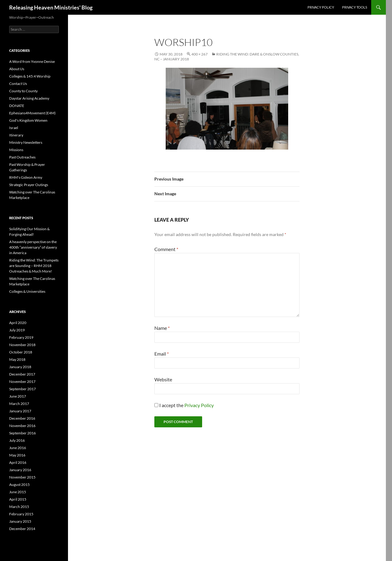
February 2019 (21, 337)
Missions (16, 150)
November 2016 (22, 426)
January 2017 (20, 411)
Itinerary (16, 135)
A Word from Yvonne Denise (32, 61)
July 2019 (17, 330)
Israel (14, 128)
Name (162, 328)
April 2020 (18, 323)
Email (162, 354)
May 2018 (17, 359)
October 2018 (21, 352)
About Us (17, 69)
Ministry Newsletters (26, 142)
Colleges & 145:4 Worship (30, 76)
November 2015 (22, 477)
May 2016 (17, 455)
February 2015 (21, 514)
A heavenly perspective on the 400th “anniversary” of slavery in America (33, 247)
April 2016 (18, 462)
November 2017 (22, 382)
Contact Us (18, 84)
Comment (166, 249)
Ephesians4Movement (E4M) (32, 113)
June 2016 (18, 448)
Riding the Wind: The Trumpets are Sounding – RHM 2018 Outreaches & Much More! (34, 266)
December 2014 (22, 529)
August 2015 (19, 485)
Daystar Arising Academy (29, 98)
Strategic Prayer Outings (29, 185)
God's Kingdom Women (28, 120)
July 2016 (17, 440)
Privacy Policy (321, 7)
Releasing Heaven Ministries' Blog (51, 7)
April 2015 (18, 499)
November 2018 (22, 345)
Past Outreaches (22, 157)
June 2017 (18, 396)
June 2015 (18, 492)
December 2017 (22, 374)
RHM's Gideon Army (26, 177)
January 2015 (20, 521)
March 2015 (19, 507)
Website (163, 379)
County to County (23, 91)
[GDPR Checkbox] (156, 405)
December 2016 (22, 418)
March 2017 (19, 404)
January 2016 (20, 470)
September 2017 (23, 389)
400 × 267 (200, 54)
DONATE (17, 106)
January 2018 (20, 367)
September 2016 (23, 433)
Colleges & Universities (27, 291)
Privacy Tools (355, 7)
